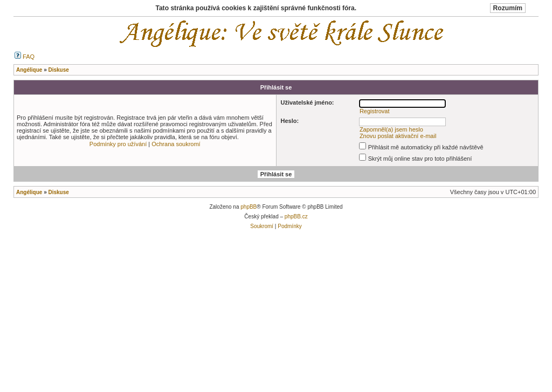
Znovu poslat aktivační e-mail (398, 136)
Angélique (29, 192)
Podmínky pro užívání (118, 144)
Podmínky (289, 226)
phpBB (249, 207)
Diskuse (58, 192)
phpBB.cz (296, 216)
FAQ (25, 57)
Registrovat (375, 111)
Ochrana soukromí (176, 144)
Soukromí (262, 226)
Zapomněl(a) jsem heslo (391, 129)
